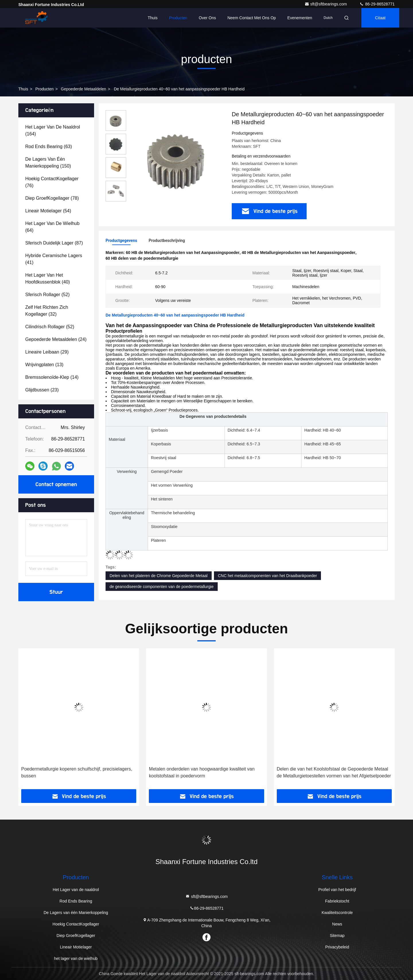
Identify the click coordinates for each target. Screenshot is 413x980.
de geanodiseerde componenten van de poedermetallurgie (162, 587)
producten (44, 89)
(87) (54, 243)
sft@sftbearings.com (326, 4)
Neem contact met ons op (252, 18)
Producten (178, 18)
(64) (52, 227)
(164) (53, 130)
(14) (52, 377)
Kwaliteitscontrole (337, 913)
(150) (48, 163)
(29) (47, 352)
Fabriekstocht (337, 901)
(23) (42, 390)
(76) (52, 182)
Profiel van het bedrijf (337, 890)
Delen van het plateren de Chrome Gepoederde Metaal (159, 576)
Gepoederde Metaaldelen (83, 89)
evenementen (300, 18)
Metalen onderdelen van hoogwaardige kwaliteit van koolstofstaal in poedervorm (202, 772)
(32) (47, 311)
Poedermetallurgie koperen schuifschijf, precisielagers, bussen (77, 772)
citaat (380, 18)
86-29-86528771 (377, 4)
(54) (48, 211)
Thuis (153, 18)
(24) (56, 339)
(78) (52, 198)
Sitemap (337, 936)
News (337, 924)
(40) (48, 279)
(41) (54, 259)
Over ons (207, 18)
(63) (49, 146)
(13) (44, 365)
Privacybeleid (337, 947)
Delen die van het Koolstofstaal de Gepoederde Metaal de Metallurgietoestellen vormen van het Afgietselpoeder (334, 772)
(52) (47, 295)
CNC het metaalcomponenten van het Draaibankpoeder (268, 576)
